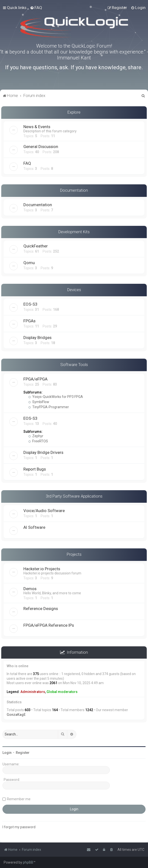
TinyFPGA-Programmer (49, 407)
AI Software (34, 527)
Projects (74, 554)
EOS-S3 (30, 304)
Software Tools (74, 365)
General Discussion (41, 147)
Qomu (29, 263)
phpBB (28, 862)
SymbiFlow (39, 402)
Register (23, 753)
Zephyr (36, 436)
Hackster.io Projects (42, 569)
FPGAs (29, 321)
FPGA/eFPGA (35, 379)
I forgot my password (19, 827)
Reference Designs (41, 609)
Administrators (33, 692)
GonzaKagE (16, 715)
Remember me (19, 799)
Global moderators (62, 692)
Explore (74, 112)
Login (7, 753)
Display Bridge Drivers (43, 452)
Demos (30, 589)
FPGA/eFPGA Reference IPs (49, 625)
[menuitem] (36, 8)
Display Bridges (37, 338)
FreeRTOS (38, 441)
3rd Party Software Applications (74, 496)
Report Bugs (35, 469)
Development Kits (74, 232)
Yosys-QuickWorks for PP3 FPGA (56, 397)
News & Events (37, 127)
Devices (74, 290)
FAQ (27, 163)
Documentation (74, 190)
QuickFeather (36, 246)
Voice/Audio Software (44, 511)
